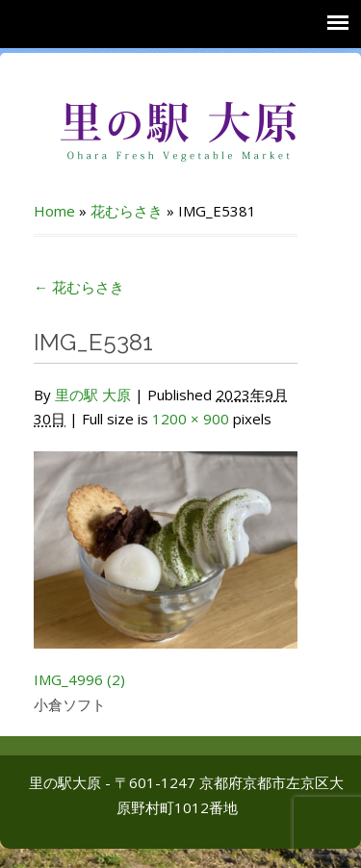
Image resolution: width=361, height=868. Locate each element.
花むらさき (127, 211)
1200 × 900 (191, 419)
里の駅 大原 (93, 395)
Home (54, 211)
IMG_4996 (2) (79, 679)
